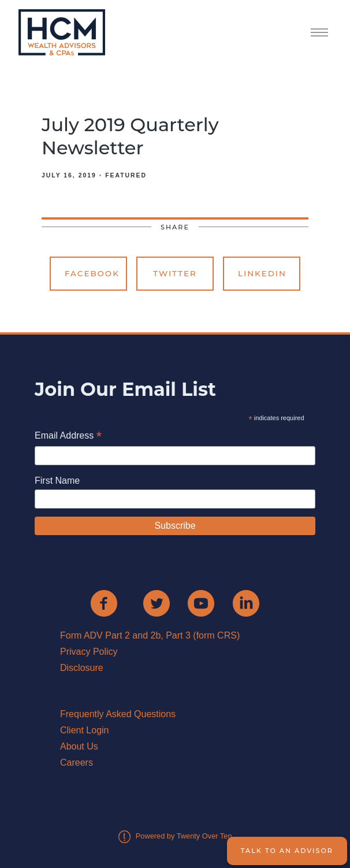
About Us (79, 746)
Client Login (85, 730)
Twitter (175, 273)
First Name (57, 481)
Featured (126, 175)
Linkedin (262, 273)
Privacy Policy (89, 652)
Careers (77, 763)
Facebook (92, 273)
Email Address (68, 437)
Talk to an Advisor (287, 851)
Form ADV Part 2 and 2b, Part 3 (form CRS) (150, 635)
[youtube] (201, 603)
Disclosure (82, 668)
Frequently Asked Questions (118, 714)
